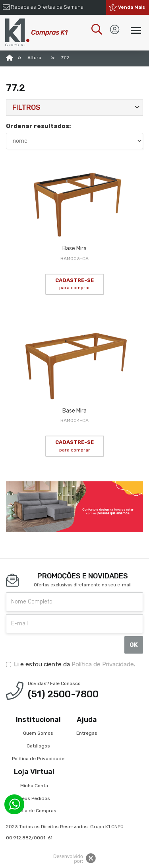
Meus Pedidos (34, 798)
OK (134, 645)
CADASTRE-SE (74, 284)
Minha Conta (34, 786)
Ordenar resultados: (39, 126)
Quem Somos (38, 733)
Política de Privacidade (103, 664)
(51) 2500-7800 (63, 694)
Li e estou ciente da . (71, 664)
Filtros (26, 107)
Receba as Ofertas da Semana (47, 7)
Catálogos (38, 746)
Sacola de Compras (34, 811)
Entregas (87, 733)
